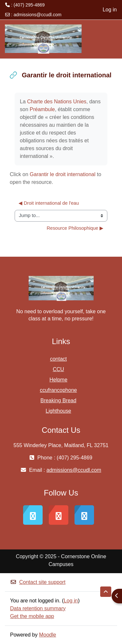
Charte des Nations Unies (57, 102)
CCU (58, 369)
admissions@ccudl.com (38, 15)
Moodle (47, 635)
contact (59, 359)
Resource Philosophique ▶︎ (75, 228)
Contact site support (38, 582)
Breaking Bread (58, 400)
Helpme (58, 380)
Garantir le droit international (62, 174)
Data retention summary (38, 608)
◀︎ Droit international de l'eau (49, 203)
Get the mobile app (32, 616)
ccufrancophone (59, 390)
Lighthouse (58, 411)
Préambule (42, 109)
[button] (106, 592)
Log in (110, 10)
